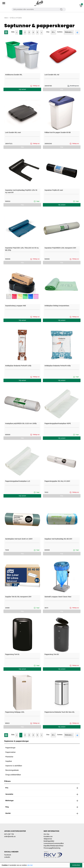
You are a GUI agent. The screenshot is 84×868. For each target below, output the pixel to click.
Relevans (69, 32)
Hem (6, 18)
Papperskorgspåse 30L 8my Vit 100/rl (57, 481)
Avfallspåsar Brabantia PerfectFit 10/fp (18, 366)
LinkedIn (7, 857)
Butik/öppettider (49, 841)
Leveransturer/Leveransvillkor (54, 843)
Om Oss (46, 834)
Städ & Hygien (16, 18)
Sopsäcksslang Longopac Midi (15, 306)
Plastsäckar (9, 757)
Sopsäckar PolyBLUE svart (54, 190)
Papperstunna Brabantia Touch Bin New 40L (60, 712)
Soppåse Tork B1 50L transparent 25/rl (18, 597)
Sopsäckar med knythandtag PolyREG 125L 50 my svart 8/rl (21, 191)
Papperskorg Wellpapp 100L (15, 712)
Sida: (13, 32)
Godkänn (76, 865)
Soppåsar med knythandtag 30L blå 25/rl (58, 539)
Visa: (48, 32)
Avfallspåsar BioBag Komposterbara (57, 306)
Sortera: (60, 32)
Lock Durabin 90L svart (13, 132)
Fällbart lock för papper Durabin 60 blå (58, 132)
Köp (62, 89)
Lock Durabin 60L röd (52, 75)
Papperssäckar (10, 752)
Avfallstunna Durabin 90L (14, 75)
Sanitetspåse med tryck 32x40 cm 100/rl (19, 539)
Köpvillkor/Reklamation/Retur (54, 846)
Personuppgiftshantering (52, 848)
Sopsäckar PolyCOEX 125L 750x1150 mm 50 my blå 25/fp (22, 249)
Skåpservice (48, 839)
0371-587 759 (9, 834)
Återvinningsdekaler (12, 770)
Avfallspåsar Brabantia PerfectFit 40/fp (58, 366)
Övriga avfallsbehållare (13, 775)
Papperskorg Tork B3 (52, 654)
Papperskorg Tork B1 (12, 654)
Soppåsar (9, 761)
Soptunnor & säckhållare (14, 766)
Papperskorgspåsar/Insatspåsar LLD (18, 481)
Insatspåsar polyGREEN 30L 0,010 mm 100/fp (21, 423)
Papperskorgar (10, 748)
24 (53, 32)
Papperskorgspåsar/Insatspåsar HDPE (58, 423)
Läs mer (30, 865)
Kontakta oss (48, 836)
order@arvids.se (10, 836)
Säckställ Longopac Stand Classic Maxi (58, 597)
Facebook (8, 855)
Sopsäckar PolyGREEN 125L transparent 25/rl (60, 248)
